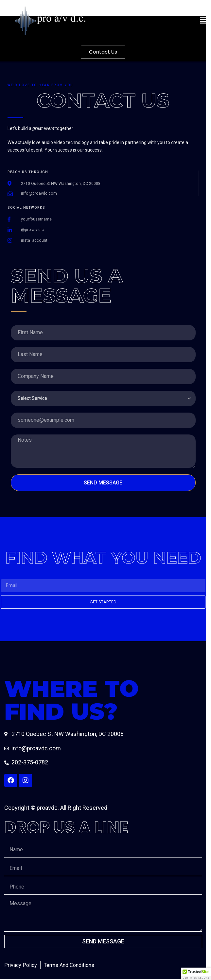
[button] (156, 21)
